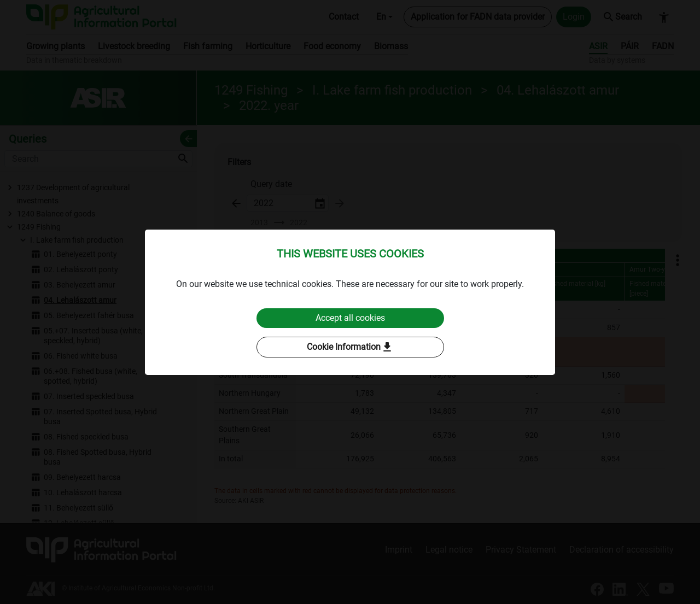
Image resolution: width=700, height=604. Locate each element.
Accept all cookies (350, 318)
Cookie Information (350, 347)
